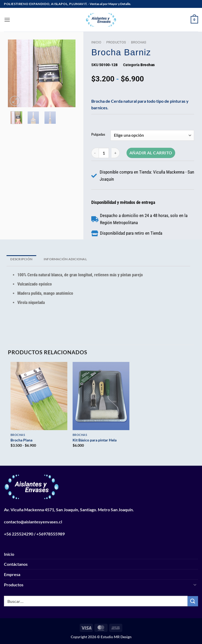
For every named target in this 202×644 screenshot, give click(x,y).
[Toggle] (195, 584)
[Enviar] (193, 601)
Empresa (12, 574)
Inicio (96, 42)
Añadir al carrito (151, 153)
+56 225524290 (19, 534)
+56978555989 (50, 534)
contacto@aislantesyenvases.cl (33, 522)
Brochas (139, 42)
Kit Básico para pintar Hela (95, 440)
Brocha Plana (21, 440)
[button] (7, 20)
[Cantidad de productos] (104, 153)
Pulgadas (98, 135)
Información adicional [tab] (65, 259)
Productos (116, 42)
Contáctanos (16, 564)
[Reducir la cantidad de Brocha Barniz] (95, 153)
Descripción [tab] (21, 259)
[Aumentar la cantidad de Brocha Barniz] (116, 153)
